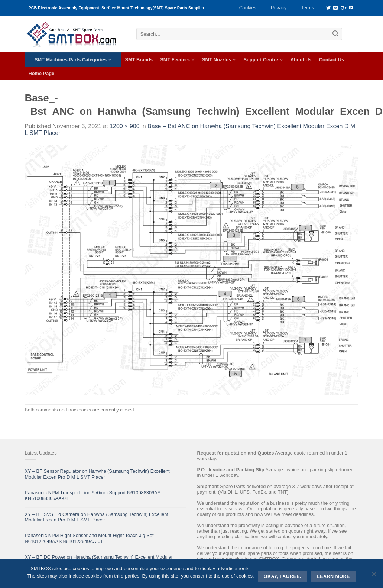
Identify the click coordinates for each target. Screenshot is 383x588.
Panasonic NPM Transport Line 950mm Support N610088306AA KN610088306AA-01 (93, 495)
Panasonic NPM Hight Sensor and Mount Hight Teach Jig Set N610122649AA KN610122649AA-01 (89, 538)
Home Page (42, 73)
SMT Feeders (177, 60)
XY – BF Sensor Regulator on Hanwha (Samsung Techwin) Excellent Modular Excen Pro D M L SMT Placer (97, 474)
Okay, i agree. (283, 576)
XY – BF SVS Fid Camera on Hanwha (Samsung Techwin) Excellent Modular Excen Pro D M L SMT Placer (97, 517)
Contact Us (332, 60)
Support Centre (263, 60)
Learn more (333, 576)
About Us (301, 60)
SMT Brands (139, 60)
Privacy (279, 8)
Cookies (248, 8)
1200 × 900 (125, 126)
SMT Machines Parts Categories (73, 60)
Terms (307, 8)
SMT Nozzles (219, 60)
